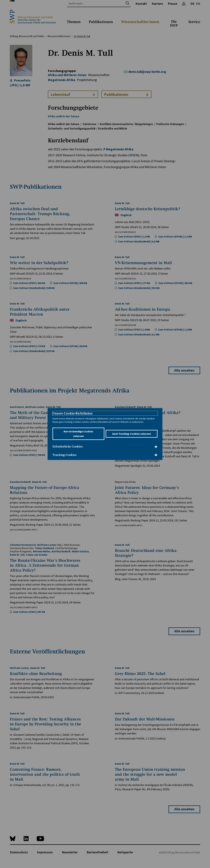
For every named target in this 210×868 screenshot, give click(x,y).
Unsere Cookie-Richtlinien (73, 413)
